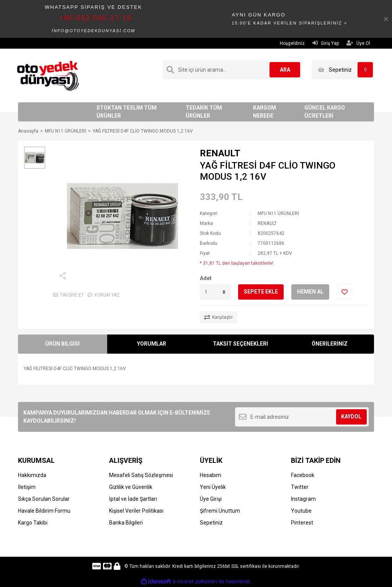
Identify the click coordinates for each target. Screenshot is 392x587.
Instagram (303, 499)
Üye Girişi (211, 499)
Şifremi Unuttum (220, 511)
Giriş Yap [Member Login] (326, 43)
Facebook (303, 475)
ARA (285, 70)
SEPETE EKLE (261, 292)
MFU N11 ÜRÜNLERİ (278, 213)
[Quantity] (215, 292)
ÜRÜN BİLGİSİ (62, 344)
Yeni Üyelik (213, 487)
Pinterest (302, 523)
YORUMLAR (152, 344)
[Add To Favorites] (345, 292)
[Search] (232, 70)
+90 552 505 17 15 (95, 18)
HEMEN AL (310, 292)
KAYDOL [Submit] (351, 416)
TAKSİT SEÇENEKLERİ (240, 344)
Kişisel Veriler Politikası (136, 511)
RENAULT (220, 153)
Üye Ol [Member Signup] (358, 43)
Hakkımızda (32, 475)
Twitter (300, 487)
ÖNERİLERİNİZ (330, 344)
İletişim (27, 487)
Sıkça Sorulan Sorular (44, 499)
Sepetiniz (211, 523)
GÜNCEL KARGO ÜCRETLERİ (325, 112)
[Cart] (343, 70)
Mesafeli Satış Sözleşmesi (141, 475)
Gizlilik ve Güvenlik (131, 487)
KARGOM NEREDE (265, 112)
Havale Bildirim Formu (44, 511)
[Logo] (48, 75)
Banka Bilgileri (126, 523)
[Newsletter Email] (302, 417)
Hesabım (211, 475)
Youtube (301, 511)
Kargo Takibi (33, 523)
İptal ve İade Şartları (133, 499)
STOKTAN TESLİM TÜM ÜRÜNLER (127, 112)
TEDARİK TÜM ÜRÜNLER (204, 112)
